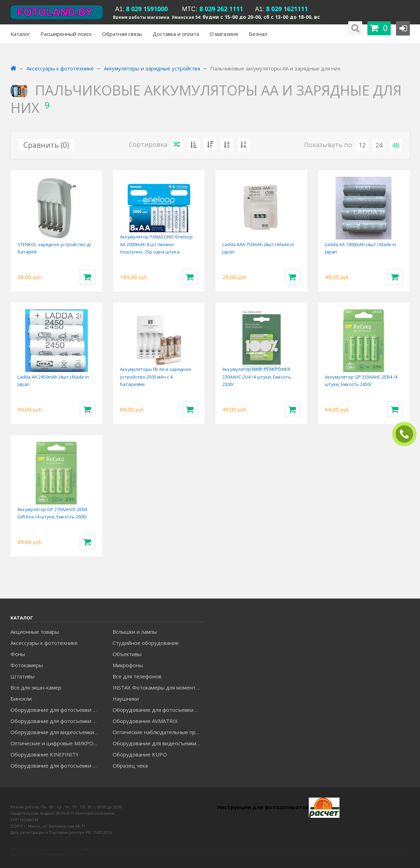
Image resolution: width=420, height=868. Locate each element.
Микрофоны (128, 665)
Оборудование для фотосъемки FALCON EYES (56, 710)
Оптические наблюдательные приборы (159, 732)
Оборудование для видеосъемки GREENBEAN (56, 732)
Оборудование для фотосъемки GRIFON (56, 721)
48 (396, 145)
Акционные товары (35, 632)
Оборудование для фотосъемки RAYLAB (56, 766)
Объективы (127, 654)
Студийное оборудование (146, 643)
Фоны (18, 654)
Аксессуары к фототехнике (44, 643)
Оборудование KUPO (140, 754)
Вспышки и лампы (135, 632)
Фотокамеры (27, 665)
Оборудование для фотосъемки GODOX (159, 710)
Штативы (22, 676)
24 (379, 145)
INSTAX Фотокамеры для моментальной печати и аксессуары (159, 687)
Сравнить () (46, 145)
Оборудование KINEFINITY (45, 754)
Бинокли (21, 699)
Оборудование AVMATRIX (145, 721)
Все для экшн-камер (36, 687)
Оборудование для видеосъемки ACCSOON (159, 743)
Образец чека (130, 766)
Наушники (126, 699)
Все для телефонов (137, 676)
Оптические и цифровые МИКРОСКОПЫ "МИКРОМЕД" (56, 743)
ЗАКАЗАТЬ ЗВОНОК (407, 434)
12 (362, 145)
